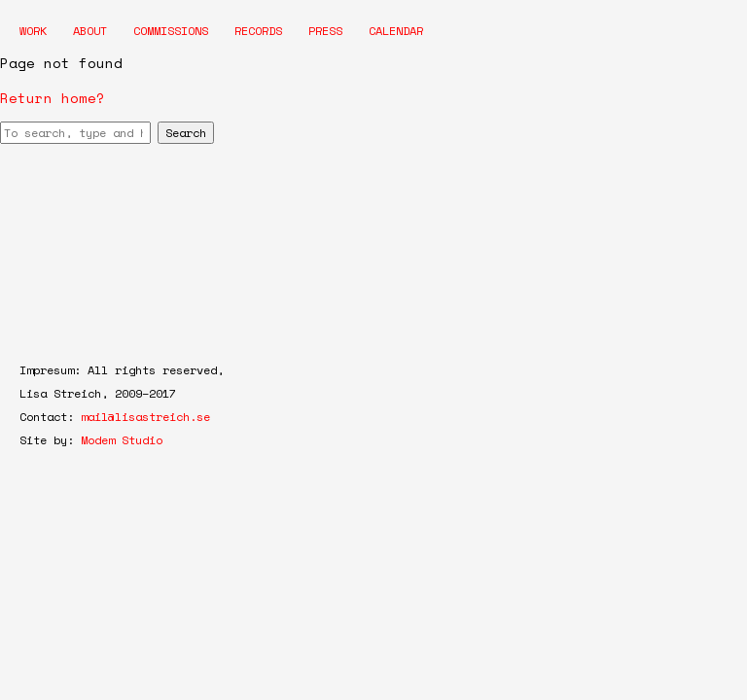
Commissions (171, 31)
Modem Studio (122, 440)
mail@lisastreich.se (145, 417)
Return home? (53, 98)
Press (325, 31)
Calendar (396, 31)
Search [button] (186, 133)
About (90, 31)
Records (258, 31)
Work (33, 31)
